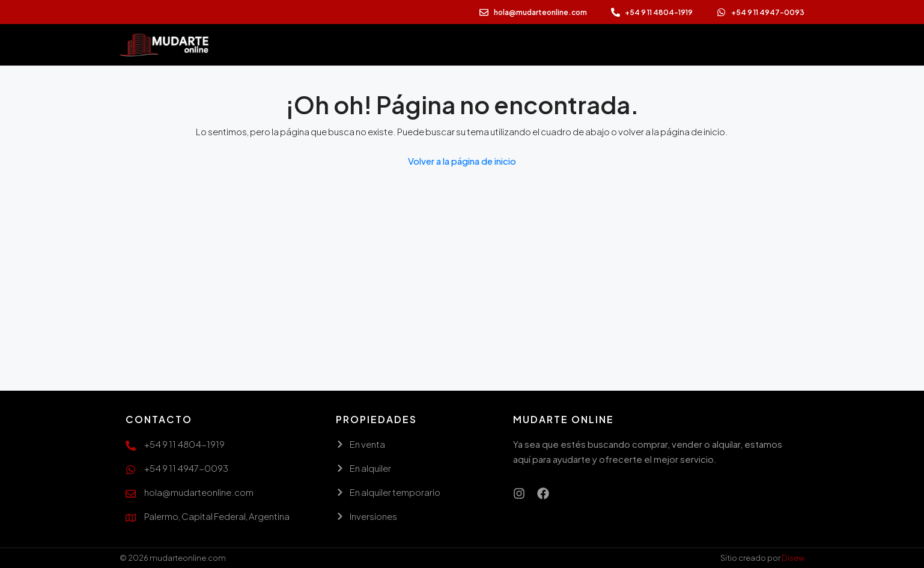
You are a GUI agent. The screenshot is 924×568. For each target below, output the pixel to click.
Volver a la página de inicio (462, 161)
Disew (793, 558)
